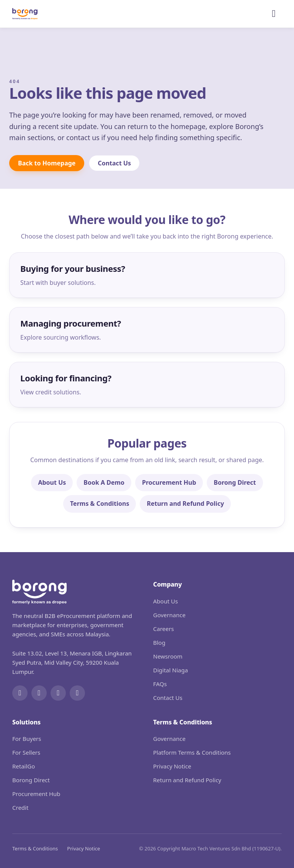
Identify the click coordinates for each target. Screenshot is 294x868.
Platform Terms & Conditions (192, 752)
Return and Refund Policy (185, 503)
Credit (20, 808)
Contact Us (114, 163)
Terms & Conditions (100, 503)
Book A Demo (104, 482)
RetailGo (24, 766)
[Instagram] (39, 693)
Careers (163, 629)
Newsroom (168, 656)
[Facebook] (20, 693)
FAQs (160, 684)
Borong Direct (235, 482)
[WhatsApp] (77, 693)
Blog (159, 642)
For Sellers (26, 752)
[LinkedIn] (58, 693)
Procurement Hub (169, 482)
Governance (169, 615)
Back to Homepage (47, 163)
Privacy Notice (172, 766)
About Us (52, 482)
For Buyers (27, 739)
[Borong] (25, 14)
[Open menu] (274, 14)
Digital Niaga (171, 670)
